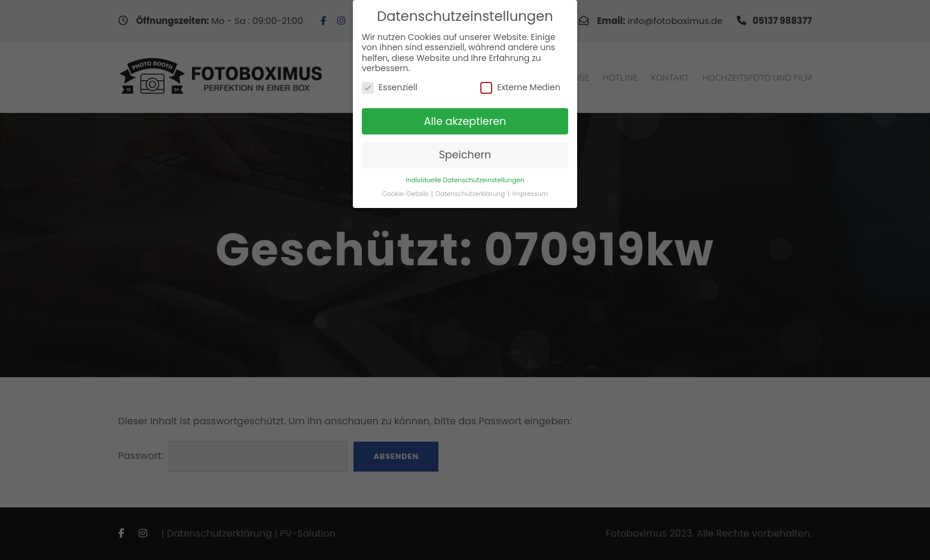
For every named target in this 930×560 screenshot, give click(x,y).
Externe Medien (520, 88)
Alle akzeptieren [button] (465, 121)
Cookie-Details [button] (406, 194)
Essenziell (390, 88)
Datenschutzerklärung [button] (471, 194)
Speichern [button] (465, 155)
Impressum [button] (530, 194)
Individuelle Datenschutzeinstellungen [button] (465, 180)
